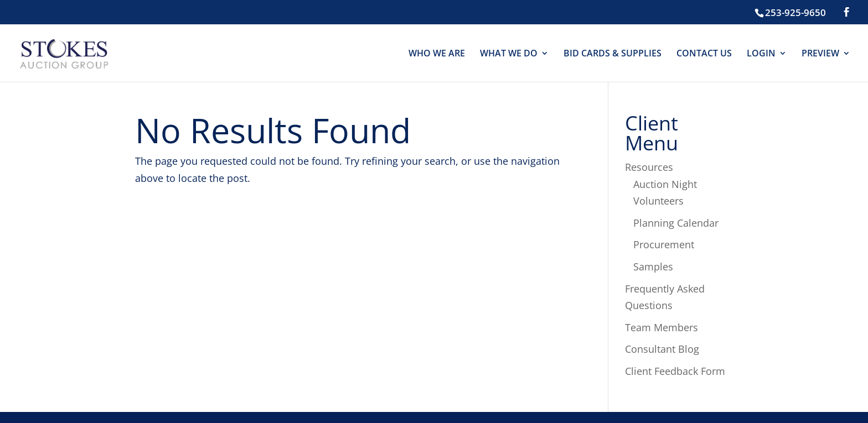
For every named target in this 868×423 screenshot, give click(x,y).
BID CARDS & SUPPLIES (613, 54)
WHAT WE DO (509, 54)
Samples (653, 267)
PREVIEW (820, 54)
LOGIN (761, 54)
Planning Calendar (676, 223)
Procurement (664, 244)
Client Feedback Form (675, 371)
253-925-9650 (795, 12)
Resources (649, 167)
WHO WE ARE (437, 54)
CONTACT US (704, 54)
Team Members (662, 327)
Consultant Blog (662, 349)
